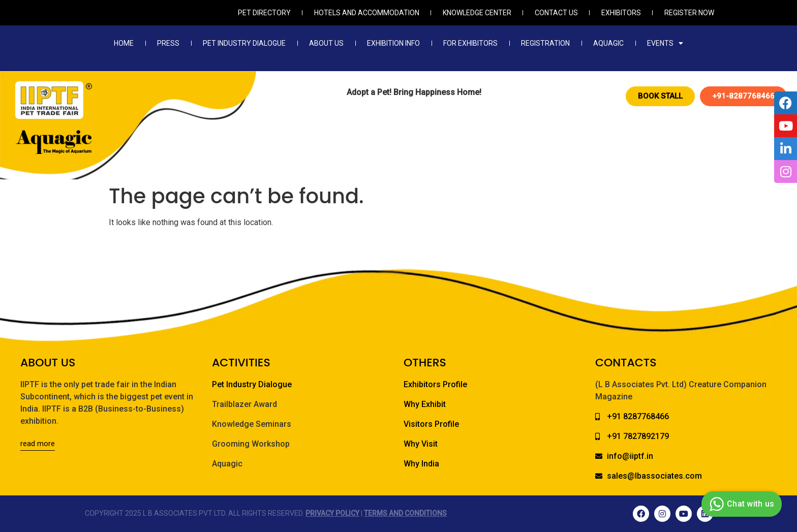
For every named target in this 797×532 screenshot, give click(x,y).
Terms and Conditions (405, 513)
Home (124, 43)
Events (665, 43)
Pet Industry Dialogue (244, 43)
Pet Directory (264, 13)
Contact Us (556, 13)
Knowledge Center (477, 13)
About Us (326, 43)
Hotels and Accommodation (367, 13)
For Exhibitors (470, 43)
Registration (545, 43)
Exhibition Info (393, 43)
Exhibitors (621, 13)
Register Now (689, 13)
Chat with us (740, 504)
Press (168, 43)
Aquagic (608, 43)
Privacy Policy (332, 513)
